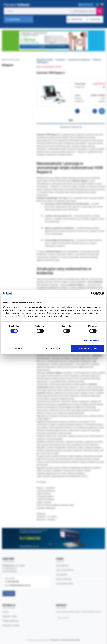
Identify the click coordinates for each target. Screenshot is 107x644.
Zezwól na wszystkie (88, 349)
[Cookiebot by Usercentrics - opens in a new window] (93, 293)
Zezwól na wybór (53, 349)
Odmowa (19, 349)
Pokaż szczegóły (92, 340)
